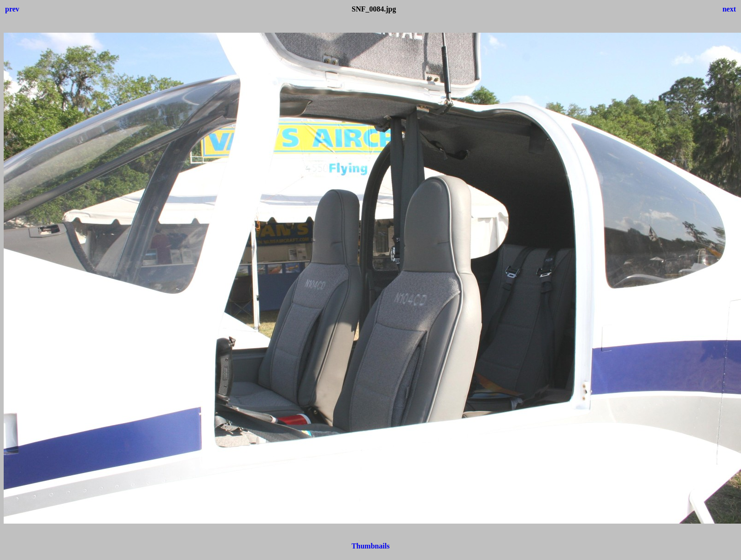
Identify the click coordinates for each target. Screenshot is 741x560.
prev (12, 9)
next (729, 9)
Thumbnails (371, 546)
